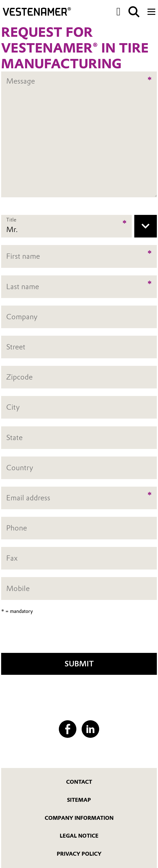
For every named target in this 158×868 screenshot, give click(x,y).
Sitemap (79, 800)
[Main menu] (151, 11)
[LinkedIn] (90, 729)
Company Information (79, 818)
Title (11, 220)
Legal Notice (79, 836)
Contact (79, 782)
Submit (79, 664)
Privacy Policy (79, 854)
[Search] (134, 12)
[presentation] (79, 636)
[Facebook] (68, 729)
